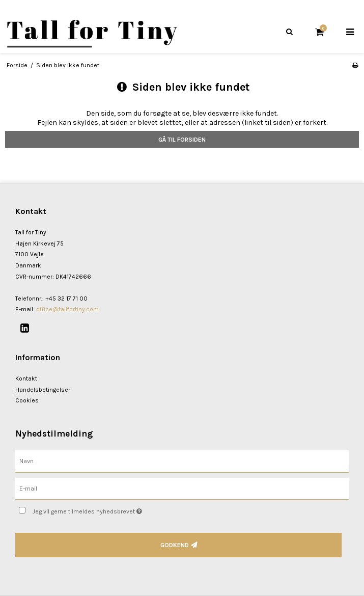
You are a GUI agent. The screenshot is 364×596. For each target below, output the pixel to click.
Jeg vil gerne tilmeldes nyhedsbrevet (113, 509)
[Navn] (182, 461)
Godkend (175, 545)
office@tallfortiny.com (67, 309)
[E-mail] (182, 488)
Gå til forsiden (182, 140)
